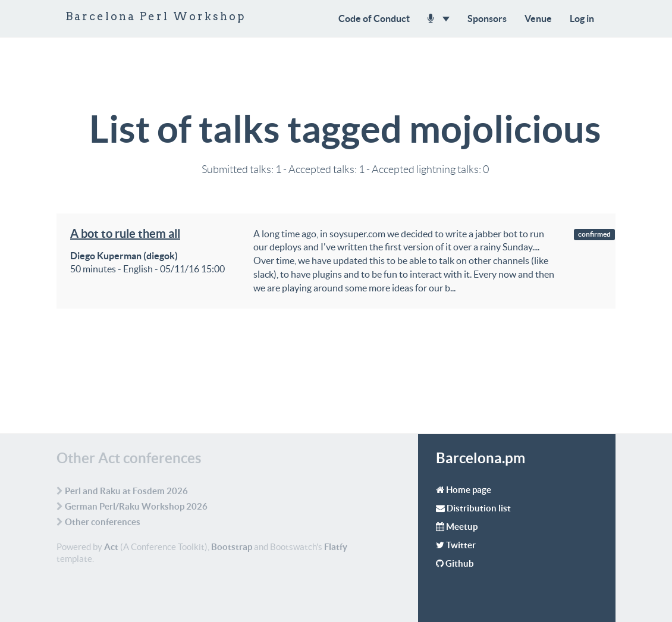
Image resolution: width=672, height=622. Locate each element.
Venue (538, 18)
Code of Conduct (374, 18)
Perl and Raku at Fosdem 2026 (126, 491)
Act (111, 547)
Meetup (462, 527)
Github (460, 563)
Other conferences (103, 522)
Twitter (461, 545)
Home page (469, 490)
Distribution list (479, 508)
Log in (582, 18)
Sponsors (487, 18)
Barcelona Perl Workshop (156, 16)
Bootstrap (232, 547)
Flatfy (336, 547)
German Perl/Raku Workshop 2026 (136, 506)
